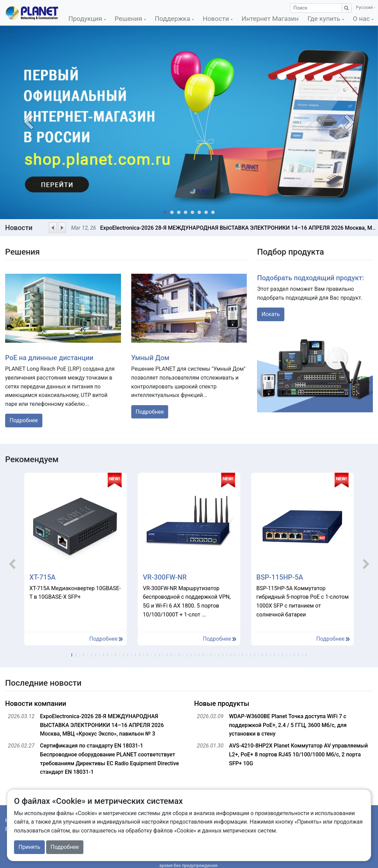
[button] (28, 122)
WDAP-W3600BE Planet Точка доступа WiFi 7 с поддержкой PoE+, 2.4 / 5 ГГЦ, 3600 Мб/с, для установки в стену (288, 725)
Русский (365, 7)
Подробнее (24, 420)
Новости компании (36, 703)
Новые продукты (222, 703)
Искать (271, 314)
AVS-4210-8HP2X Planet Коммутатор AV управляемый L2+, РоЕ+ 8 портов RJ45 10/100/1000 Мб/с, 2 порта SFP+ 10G (298, 754)
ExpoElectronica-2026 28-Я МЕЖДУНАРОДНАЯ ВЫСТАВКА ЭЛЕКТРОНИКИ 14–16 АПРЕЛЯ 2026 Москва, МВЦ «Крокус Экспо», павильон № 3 (102, 725)
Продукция (86, 19)
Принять (29, 847)
